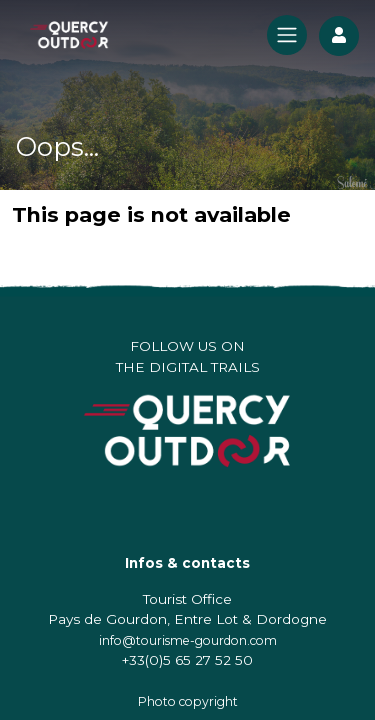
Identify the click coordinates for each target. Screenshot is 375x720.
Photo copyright (188, 701)
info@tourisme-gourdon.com (188, 640)
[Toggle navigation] (287, 35)
